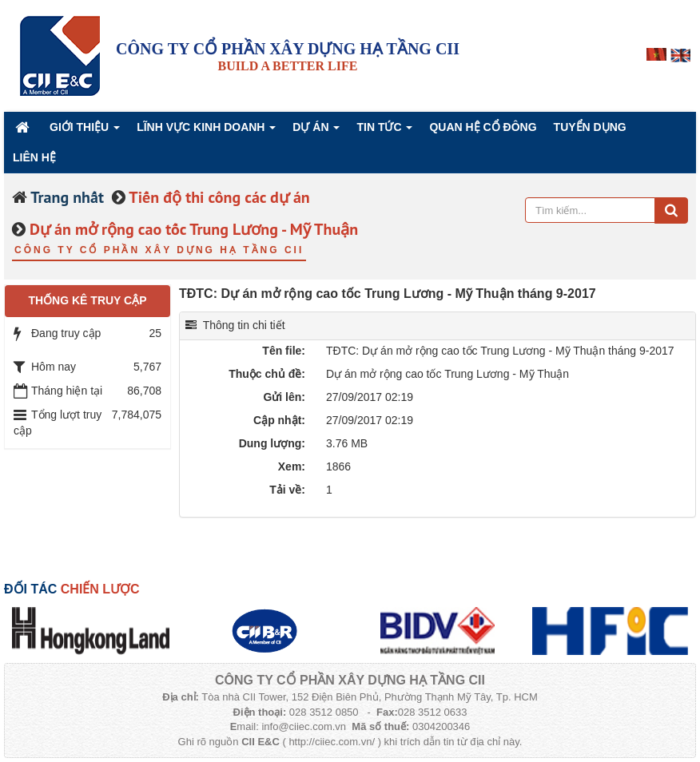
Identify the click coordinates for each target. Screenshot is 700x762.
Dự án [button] (316, 131)
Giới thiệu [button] (85, 131)
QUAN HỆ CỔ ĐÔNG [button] (483, 127)
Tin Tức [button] (384, 131)
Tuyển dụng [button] (590, 127)
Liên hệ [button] (34, 157)
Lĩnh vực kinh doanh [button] (206, 131)
